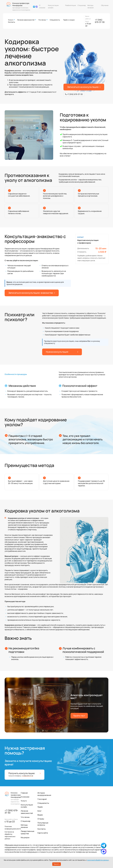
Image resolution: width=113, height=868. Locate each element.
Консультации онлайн (53, 6)
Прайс (40, 807)
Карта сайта (43, 833)
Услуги (11, 20)
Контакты (12, 22)
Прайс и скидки (69, 20)
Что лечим (42, 20)
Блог (40, 811)
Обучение (105, 5)
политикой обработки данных (98, 860)
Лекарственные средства (27, 832)
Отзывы (41, 819)
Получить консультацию (24, 774)
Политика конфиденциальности (13, 828)
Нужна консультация (62, 352)
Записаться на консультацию (84, 87)
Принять (57, 864)
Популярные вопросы (43, 824)
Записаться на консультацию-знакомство (32, 293)
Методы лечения (90, 6)
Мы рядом (25, 837)
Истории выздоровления (44, 794)
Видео (40, 815)
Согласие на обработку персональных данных (10, 835)
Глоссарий (42, 799)
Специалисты (55, 20)
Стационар (82, 5)
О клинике (42, 6)
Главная (24, 793)
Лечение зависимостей (26, 20)
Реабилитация (71, 5)
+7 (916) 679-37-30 (100, 21)
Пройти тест (79, 716)
